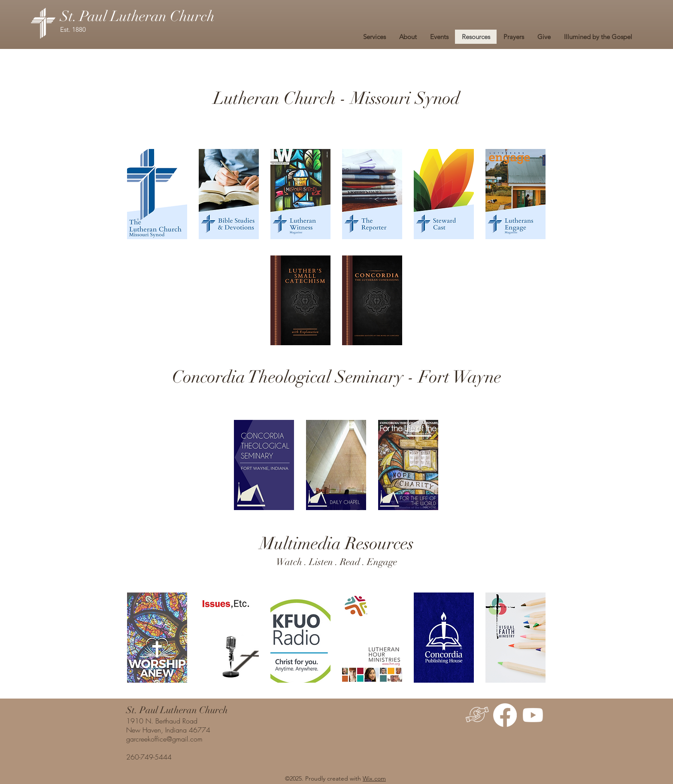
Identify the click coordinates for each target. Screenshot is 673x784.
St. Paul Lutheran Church (137, 16)
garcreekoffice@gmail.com (164, 739)
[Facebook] (505, 715)
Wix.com (374, 778)
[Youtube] (533, 715)
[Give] (477, 715)
